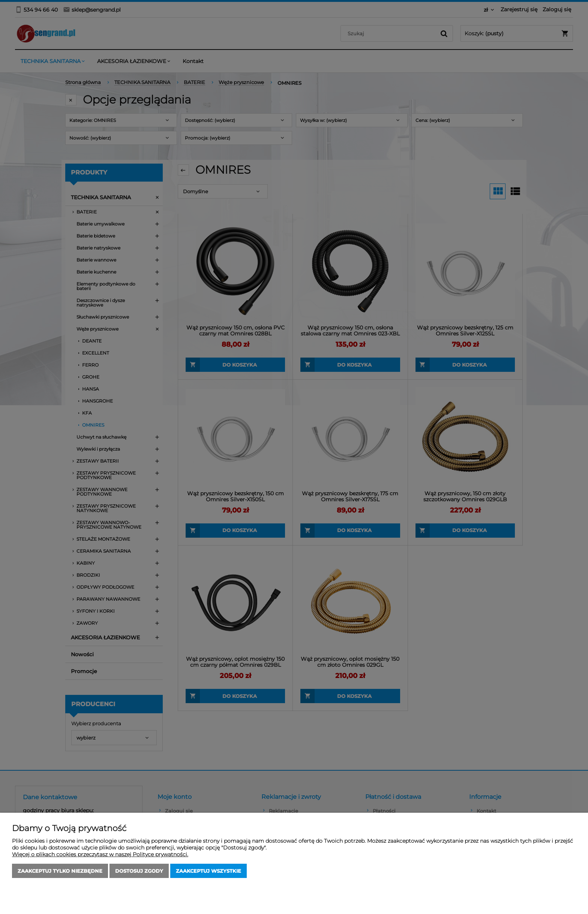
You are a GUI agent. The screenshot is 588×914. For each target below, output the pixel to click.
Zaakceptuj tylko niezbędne (60, 871)
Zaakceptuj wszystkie (208, 871)
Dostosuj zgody (139, 871)
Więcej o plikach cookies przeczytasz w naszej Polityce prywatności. (100, 854)
